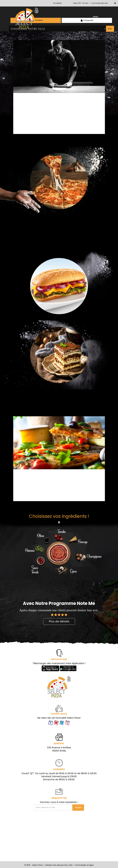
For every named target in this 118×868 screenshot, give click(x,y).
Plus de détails (59, 621)
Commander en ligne (84, 865)
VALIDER (78, 808)
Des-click (68, 865)
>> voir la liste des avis (99, 3)
